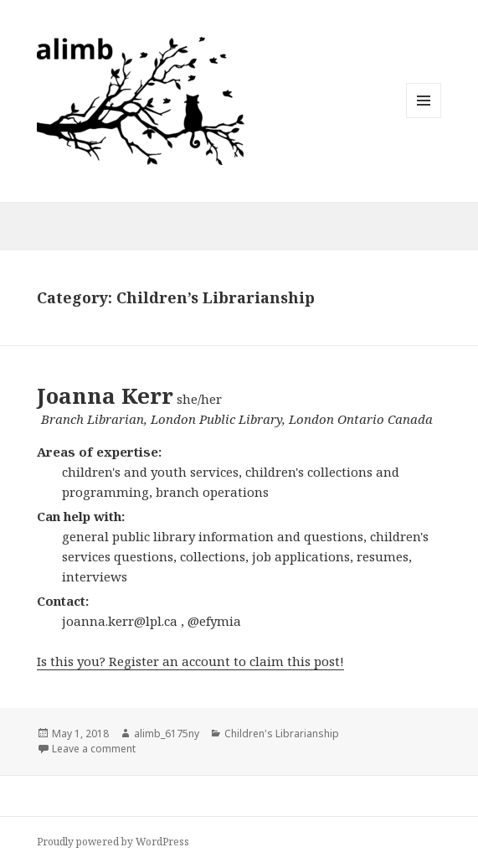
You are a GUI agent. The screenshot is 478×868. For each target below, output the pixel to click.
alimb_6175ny (167, 734)
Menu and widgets (424, 118)
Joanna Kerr (105, 395)
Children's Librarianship (282, 734)
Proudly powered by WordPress (113, 842)
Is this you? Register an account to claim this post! (190, 661)
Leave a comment (94, 749)
